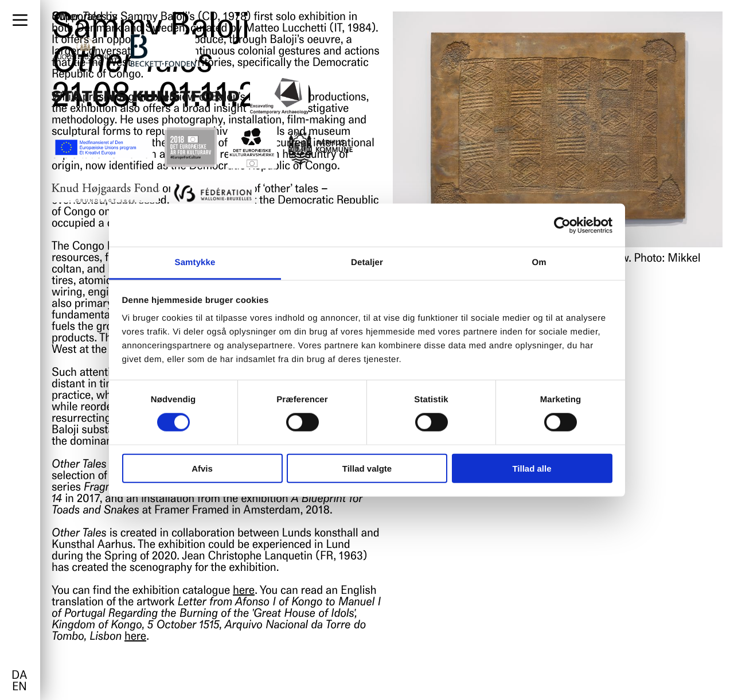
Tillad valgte (367, 468)
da (19, 676)
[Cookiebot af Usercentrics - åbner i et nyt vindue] (562, 225)
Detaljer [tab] (367, 262)
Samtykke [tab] (195, 262)
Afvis (202, 468)
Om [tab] (539, 262)
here (244, 591)
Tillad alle (532, 468)
